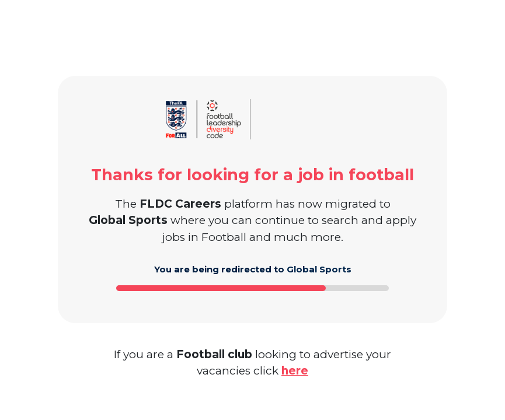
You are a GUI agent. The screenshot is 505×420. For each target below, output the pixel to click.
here (295, 371)
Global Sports (319, 269)
